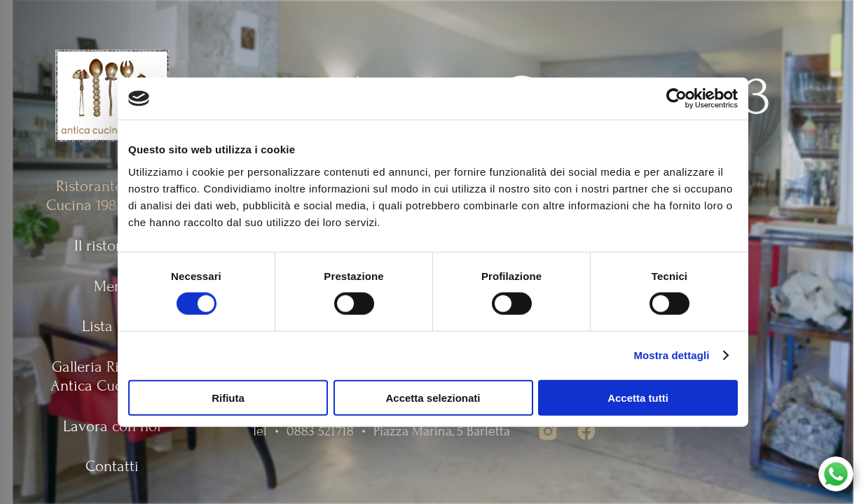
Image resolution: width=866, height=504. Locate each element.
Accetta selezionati (433, 397)
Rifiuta (228, 397)
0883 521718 (320, 431)
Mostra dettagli (671, 355)
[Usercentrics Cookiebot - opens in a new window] (676, 99)
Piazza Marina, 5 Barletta (442, 431)
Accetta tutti (638, 397)
